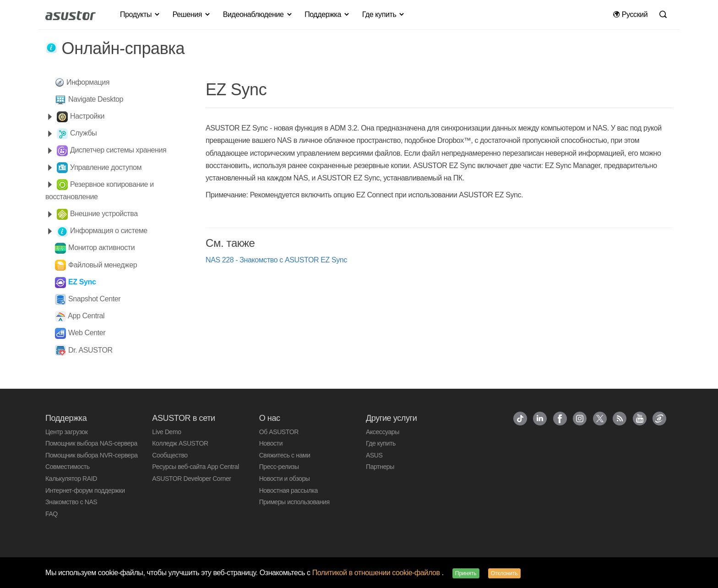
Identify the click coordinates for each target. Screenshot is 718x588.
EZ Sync (82, 282)
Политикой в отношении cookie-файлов (377, 573)
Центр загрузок (66, 432)
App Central (86, 316)
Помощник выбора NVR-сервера (92, 455)
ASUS (374, 455)
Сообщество (170, 455)
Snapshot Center (94, 299)
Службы (83, 133)
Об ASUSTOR (279, 432)
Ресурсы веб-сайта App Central (196, 467)
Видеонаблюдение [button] (258, 14)
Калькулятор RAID (71, 479)
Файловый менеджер (103, 265)
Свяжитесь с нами (285, 455)
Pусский (630, 14)
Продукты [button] (140, 14)
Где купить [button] (384, 14)
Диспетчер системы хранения (118, 150)
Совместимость (68, 467)
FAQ (52, 514)
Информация (88, 82)
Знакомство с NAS (71, 502)
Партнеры (380, 467)
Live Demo (166, 432)
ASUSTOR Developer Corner (191, 479)
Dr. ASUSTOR (90, 350)
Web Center (87, 333)
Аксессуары (383, 432)
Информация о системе (109, 231)
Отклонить (504, 573)
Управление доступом (106, 167)
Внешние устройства (104, 214)
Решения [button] (192, 14)
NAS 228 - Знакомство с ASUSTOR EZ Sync (276, 260)
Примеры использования (294, 502)
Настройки (87, 116)
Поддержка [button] (327, 14)
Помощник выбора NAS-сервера (91, 443)
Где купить (381, 443)
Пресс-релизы (279, 467)
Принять (466, 573)
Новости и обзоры (285, 479)
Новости (271, 443)
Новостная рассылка (288, 490)
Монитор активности (101, 248)
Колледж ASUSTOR (180, 443)
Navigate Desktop (96, 99)
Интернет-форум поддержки (85, 490)
